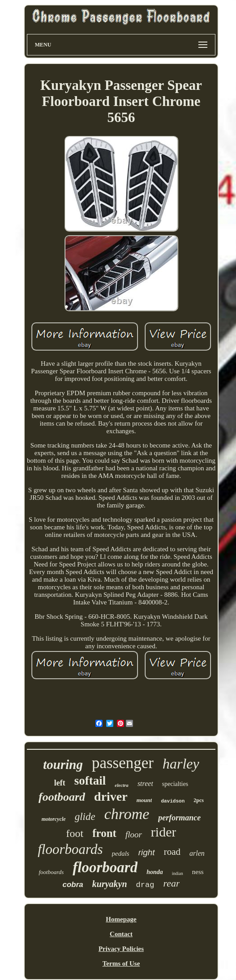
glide (85, 817)
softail (90, 781)
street (145, 784)
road (172, 852)
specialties (175, 784)
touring (63, 765)
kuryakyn (110, 884)
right (147, 852)
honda (155, 872)
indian (178, 873)
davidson (173, 801)
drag (145, 885)
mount (144, 800)
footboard (62, 797)
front (104, 833)
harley (181, 764)
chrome (127, 814)
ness (198, 872)
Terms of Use (121, 963)
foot (75, 833)
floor (134, 834)
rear (171, 883)
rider (164, 832)
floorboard (105, 867)
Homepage (121, 919)
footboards (51, 872)
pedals (121, 853)
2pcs (199, 800)
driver (111, 796)
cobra (73, 885)
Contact (121, 934)
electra (122, 785)
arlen (197, 853)
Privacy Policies (121, 949)
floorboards (70, 849)
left (60, 783)
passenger (123, 763)
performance (179, 818)
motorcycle (54, 819)
